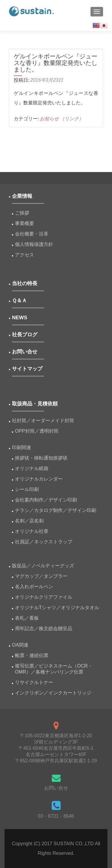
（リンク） (72, 119)
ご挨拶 (22, 213)
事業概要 (24, 223)
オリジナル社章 (32, 531)
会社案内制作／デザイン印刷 (46, 500)
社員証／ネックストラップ (44, 542)
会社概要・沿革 (32, 234)
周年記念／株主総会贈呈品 (44, 628)
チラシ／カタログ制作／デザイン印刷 (56, 510)
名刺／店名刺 (29, 521)
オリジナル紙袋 (32, 468)
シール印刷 (27, 489)
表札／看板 (27, 618)
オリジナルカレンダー (39, 479)
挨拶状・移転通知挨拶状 (41, 458)
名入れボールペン (34, 587)
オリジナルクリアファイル (44, 597)
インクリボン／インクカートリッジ (53, 693)
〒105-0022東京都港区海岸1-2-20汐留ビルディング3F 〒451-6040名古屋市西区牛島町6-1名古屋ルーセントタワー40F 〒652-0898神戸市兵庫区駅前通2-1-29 (56, 748)
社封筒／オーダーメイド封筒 (43, 421)
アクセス (24, 255)
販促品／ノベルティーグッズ (43, 566)
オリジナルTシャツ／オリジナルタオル (57, 608)
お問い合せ (56, 788)
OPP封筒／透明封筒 (37, 431)
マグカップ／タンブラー (41, 576)
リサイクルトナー (34, 682)
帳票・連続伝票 (34, 655)
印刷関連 (22, 447)
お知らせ (49, 119)
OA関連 (20, 645)
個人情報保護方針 (34, 244)
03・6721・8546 (56, 816)
